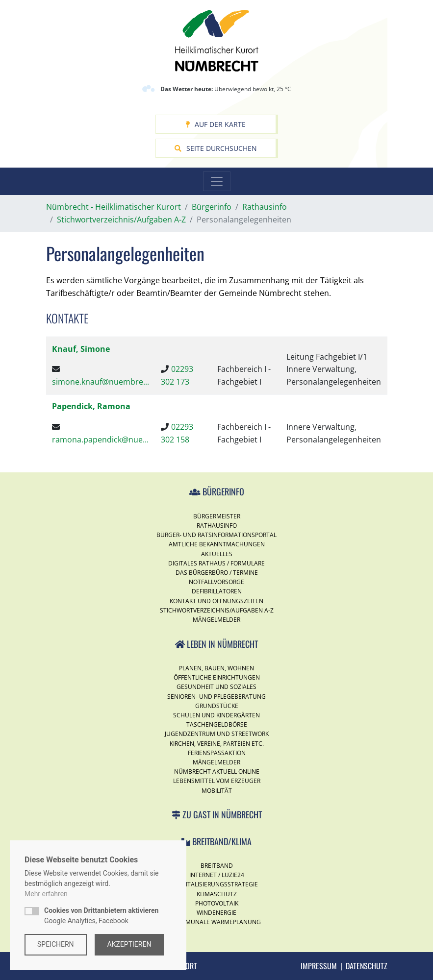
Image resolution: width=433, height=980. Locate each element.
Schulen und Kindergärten (216, 715)
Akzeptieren (129, 944)
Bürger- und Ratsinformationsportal (216, 535)
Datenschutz (367, 966)
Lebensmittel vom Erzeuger (217, 781)
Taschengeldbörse (217, 724)
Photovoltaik (217, 903)
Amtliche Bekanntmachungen (217, 544)
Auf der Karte (216, 124)
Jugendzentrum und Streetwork (217, 734)
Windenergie (216, 913)
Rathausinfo (217, 526)
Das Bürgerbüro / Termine (217, 573)
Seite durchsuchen (216, 148)
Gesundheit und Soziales (216, 687)
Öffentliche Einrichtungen (217, 677)
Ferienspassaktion (217, 753)
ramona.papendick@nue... (100, 440)
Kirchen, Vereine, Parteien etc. (217, 744)
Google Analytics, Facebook (101, 916)
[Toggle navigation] (217, 181)
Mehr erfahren (46, 894)
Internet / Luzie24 (217, 875)
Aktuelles (217, 554)
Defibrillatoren (217, 591)
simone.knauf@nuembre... (101, 382)
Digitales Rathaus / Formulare (216, 563)
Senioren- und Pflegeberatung (216, 697)
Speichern (56, 944)
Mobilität (217, 791)
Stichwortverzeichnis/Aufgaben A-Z (217, 610)
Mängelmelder (216, 620)
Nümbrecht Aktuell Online (217, 772)
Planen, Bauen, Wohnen (216, 668)
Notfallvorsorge (216, 582)
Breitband (217, 866)
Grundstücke (217, 706)
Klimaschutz (217, 894)
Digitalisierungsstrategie (217, 884)
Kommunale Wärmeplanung (216, 922)
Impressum (319, 966)
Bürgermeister (217, 516)
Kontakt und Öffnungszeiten (216, 601)
